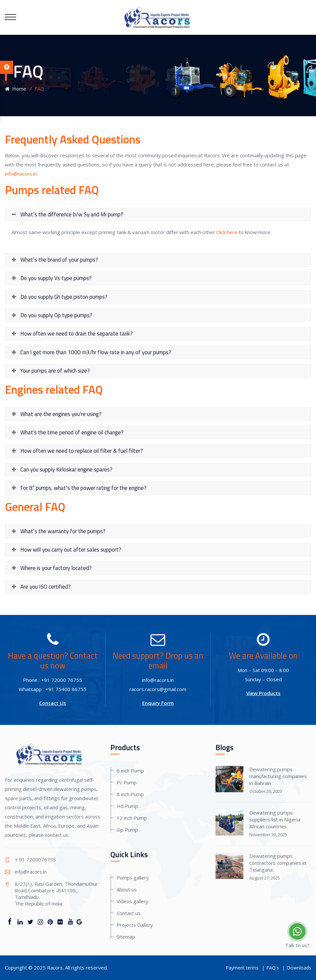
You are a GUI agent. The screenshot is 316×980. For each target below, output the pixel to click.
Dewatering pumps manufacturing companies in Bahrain (278, 776)
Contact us (129, 913)
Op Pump (127, 830)
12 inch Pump (132, 818)
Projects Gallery (135, 925)
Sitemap (126, 937)
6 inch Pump (130, 771)
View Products (263, 693)
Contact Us (53, 703)
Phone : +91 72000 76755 (53, 680)
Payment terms (242, 968)
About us (127, 889)
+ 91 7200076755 (35, 860)
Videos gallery (133, 901)
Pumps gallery (133, 878)
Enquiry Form (158, 703)
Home (16, 89)
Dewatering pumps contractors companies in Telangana (278, 863)
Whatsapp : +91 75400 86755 (53, 689)
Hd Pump (127, 806)
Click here (227, 232)
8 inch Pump (130, 794)
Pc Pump (127, 782)
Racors (55, 968)
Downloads (299, 968)
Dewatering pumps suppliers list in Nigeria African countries (275, 819)
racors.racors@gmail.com (158, 689)
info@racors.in (21, 174)
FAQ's (273, 968)
